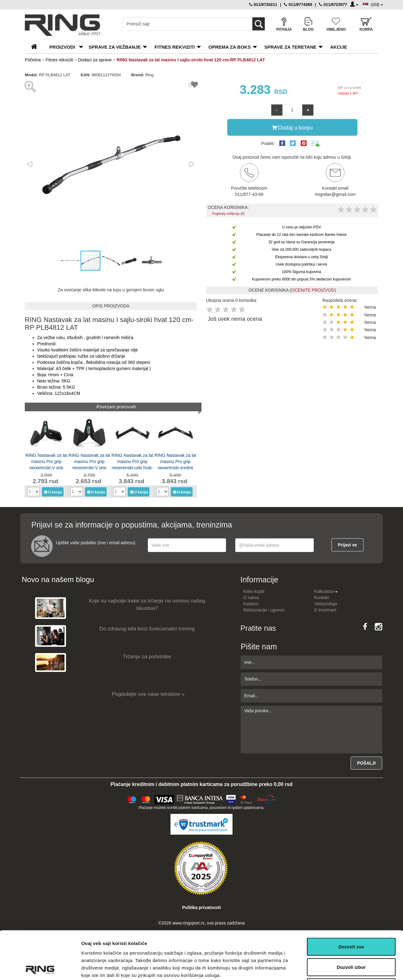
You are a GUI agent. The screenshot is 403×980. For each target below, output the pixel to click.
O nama (251, 598)
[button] (30, 164)
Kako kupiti (254, 591)
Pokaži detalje (329, 968)
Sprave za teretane (290, 47)
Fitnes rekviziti (175, 47)
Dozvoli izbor (351, 919)
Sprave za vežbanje (115, 47)
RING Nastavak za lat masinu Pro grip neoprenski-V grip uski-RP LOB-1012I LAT (89, 461)
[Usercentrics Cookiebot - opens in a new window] (40, 968)
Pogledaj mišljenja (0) (228, 214)
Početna (33, 60)
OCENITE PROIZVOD (313, 290)
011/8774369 (298, 4)
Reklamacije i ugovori (264, 610)
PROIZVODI (62, 47)
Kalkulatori (326, 591)
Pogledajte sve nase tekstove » (148, 694)
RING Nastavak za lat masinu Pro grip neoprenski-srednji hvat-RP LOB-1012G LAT (175, 461)
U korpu (53, 492)
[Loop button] (259, 24)
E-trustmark (325, 610)
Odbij (351, 939)
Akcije (339, 47)
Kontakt (321, 598)
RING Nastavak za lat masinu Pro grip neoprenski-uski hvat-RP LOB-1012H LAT (133, 461)
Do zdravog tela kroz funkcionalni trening (147, 629)
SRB (377, 5)
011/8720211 (263, 4)
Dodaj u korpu (292, 127)
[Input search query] (184, 24)
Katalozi (251, 604)
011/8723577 (333, 4)
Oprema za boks (229, 47)
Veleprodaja (325, 604)
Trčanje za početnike (147, 657)
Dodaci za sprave (95, 60)
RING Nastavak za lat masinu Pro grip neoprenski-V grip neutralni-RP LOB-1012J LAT (46, 461)
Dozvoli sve (351, 899)
